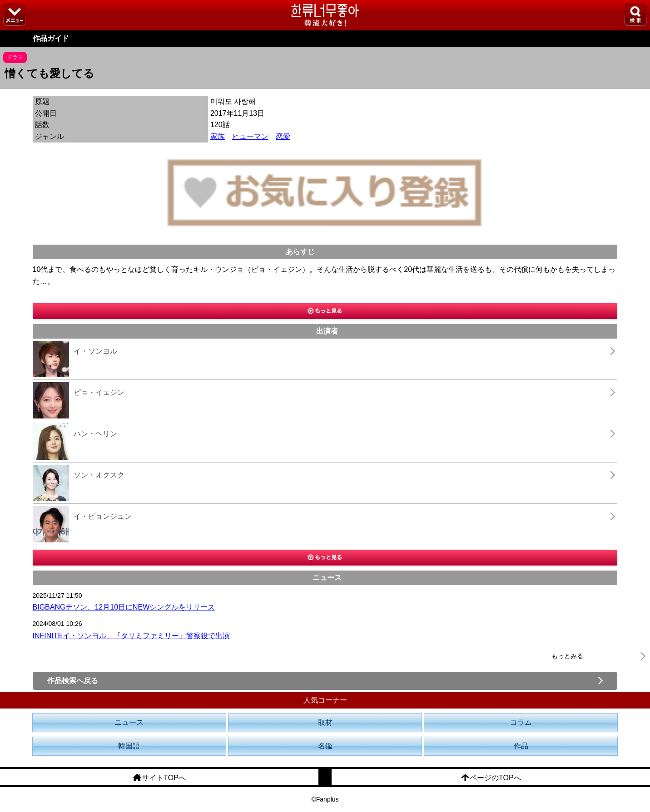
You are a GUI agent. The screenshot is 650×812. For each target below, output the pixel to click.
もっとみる (567, 656)
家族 (218, 136)
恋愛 (283, 136)
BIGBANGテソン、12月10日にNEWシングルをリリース (124, 607)
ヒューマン (250, 136)
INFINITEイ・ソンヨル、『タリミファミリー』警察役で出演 (131, 636)
